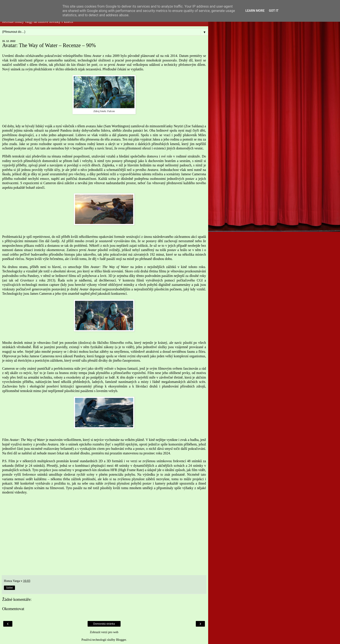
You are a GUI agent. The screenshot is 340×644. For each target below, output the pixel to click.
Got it (274, 11)
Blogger (121, 640)
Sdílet (9, 588)
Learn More (255, 11)
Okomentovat (13, 609)
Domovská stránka (104, 624)
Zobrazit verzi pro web (104, 632)
